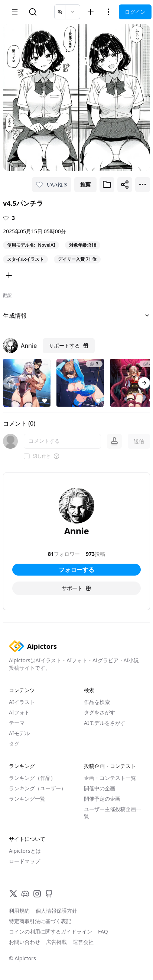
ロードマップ (25, 861)
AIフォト (19, 712)
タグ (14, 744)
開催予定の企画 (102, 799)
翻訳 (7, 295)
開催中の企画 (100, 788)
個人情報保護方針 (56, 911)
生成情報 (76, 316)
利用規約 (19, 911)
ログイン (135, 12)
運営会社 (83, 942)
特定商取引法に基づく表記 (40, 921)
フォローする (76, 570)
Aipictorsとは (25, 851)
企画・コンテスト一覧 (110, 778)
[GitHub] (49, 894)
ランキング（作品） (32, 778)
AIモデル (19, 733)
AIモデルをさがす (105, 723)
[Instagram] (37, 894)
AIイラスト (22, 702)
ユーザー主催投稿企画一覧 (113, 813)
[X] (13, 894)
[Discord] (25, 894)
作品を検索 (97, 702)
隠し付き (42, 456)
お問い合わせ (25, 942)
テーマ (17, 723)
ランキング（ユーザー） (38, 788)
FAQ (103, 931)
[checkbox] (27, 456)
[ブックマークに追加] (107, 185)
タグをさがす (100, 712)
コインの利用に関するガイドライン (51, 931)
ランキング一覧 (27, 799)
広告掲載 (56, 942)
